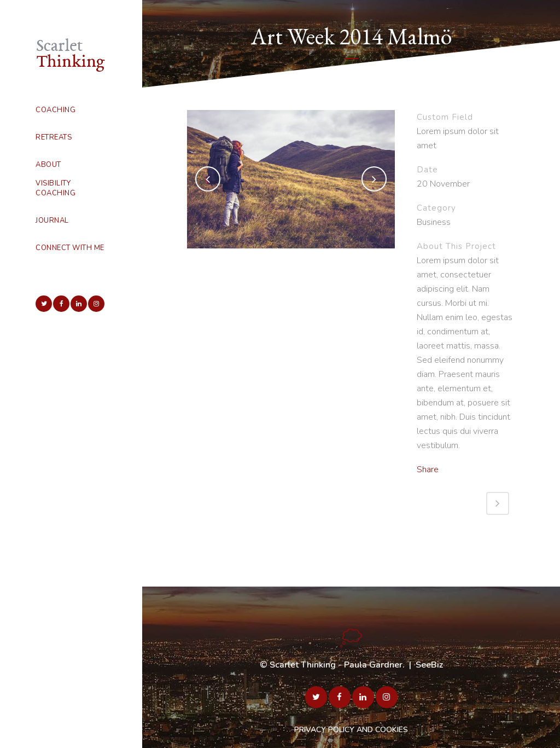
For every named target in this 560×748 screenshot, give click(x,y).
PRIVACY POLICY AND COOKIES (351, 730)
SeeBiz (429, 665)
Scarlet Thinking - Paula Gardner (336, 665)
